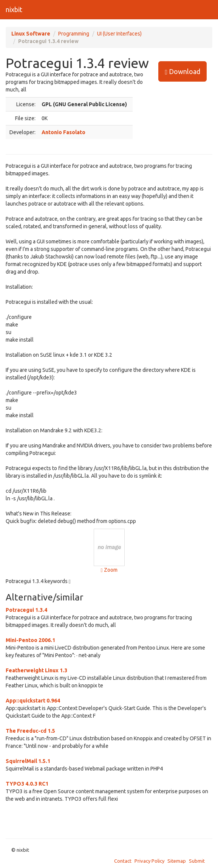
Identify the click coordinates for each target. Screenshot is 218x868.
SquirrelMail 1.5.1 (28, 761)
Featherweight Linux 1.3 (36, 670)
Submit (197, 861)
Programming (74, 34)
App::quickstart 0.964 (33, 701)
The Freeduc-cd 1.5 (30, 731)
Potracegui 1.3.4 (26, 610)
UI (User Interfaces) (119, 34)
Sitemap (177, 861)
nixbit (14, 9)
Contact (123, 861)
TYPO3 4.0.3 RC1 (27, 784)
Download (182, 72)
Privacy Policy (149, 861)
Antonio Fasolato (63, 132)
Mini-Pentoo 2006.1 (30, 640)
